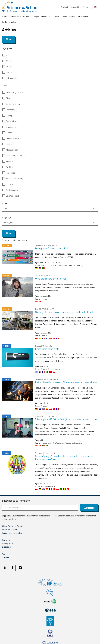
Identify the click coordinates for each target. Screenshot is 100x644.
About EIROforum (10, 530)
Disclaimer (7, 547)
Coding (9, 115)
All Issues (27, 17)
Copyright (6, 540)
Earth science (12, 121)
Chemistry (10, 110)
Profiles (9, 167)
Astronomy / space (15, 92)
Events (64, 17)
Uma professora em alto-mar (51, 279)
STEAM (9, 184)
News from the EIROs (16, 156)
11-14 (9, 61)
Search (86, 7)
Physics (9, 161)
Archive (5, 554)
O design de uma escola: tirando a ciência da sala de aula (65, 312)
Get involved (82, 17)
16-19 (9, 72)
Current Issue (15, 17)
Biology (9, 98)
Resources (11, 173)
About (72, 17)
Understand (46, 17)
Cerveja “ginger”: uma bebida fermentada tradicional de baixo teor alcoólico (64, 458)
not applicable (12, 78)
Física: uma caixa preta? (48, 349)
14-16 (9, 67)
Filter (9, 39)
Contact (65, 7)
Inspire (36, 17)
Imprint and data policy (12, 533)
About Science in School (12, 526)
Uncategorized (12, 196)
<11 (8, 55)
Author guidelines (10, 22)
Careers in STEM (13, 104)
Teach (56, 17)
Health (9, 144)
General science (13, 138)
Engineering (11, 127)
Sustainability (12, 190)
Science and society (15, 179)
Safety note (7, 544)
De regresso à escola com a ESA (52, 248)
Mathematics (12, 150)
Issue (4, 203)
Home (5, 17)
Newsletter (76, 7)
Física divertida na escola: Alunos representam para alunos (66, 382)
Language (6, 217)
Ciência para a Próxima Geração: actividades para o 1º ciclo (66, 419)
